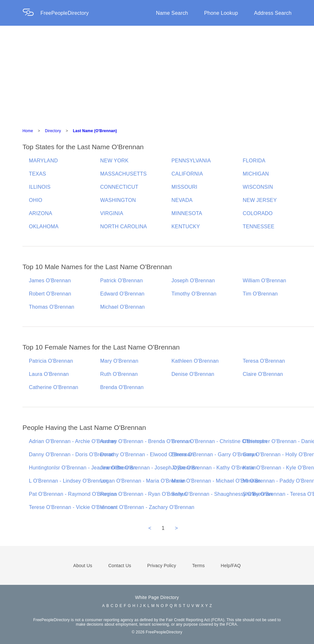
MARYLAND (43, 161)
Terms (198, 566)
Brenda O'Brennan (122, 387)
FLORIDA (254, 161)
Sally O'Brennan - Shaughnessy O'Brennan (222, 494)
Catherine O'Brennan (54, 387)
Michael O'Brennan (122, 307)
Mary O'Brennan (119, 361)
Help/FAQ (231, 566)
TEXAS (37, 174)
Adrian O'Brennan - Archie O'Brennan (73, 441)
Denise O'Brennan (193, 374)
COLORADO (258, 213)
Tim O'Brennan (260, 294)
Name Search (172, 13)
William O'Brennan (264, 281)
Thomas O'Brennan (52, 307)
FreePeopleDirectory (65, 13)
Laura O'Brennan (49, 374)
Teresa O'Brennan (264, 361)
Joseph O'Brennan (193, 281)
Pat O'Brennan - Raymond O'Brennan (73, 494)
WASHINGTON (118, 200)
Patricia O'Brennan (51, 361)
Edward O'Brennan (122, 294)
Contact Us (120, 566)
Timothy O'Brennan (194, 294)
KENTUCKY (186, 227)
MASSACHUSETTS (123, 174)
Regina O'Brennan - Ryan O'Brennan (144, 494)
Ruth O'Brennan (119, 374)
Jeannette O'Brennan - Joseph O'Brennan (149, 468)
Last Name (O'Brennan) (95, 131)
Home (28, 131)
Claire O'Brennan (263, 374)
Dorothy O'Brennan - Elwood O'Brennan (147, 454)
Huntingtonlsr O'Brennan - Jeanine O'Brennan (83, 468)
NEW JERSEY (260, 200)
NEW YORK (114, 161)
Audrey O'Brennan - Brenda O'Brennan (146, 441)
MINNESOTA (187, 213)
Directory (53, 131)
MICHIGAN (256, 174)
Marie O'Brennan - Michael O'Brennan (216, 481)
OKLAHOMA (44, 227)
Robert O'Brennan (50, 294)
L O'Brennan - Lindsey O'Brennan (68, 481)
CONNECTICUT (119, 187)
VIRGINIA (112, 213)
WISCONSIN (258, 187)
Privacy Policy (162, 566)
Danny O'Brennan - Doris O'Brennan (71, 454)
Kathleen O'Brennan (195, 361)
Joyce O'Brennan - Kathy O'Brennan (214, 468)
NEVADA (182, 200)
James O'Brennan (50, 281)
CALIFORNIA (187, 174)
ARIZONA (41, 213)
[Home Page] (31, 13)
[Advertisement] (157, 74)
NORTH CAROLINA (124, 227)
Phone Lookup (221, 13)
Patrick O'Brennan (122, 281)
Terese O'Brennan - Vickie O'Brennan (73, 507)
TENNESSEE (259, 227)
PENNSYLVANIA (191, 161)
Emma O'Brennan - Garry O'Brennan (214, 454)
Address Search (273, 13)
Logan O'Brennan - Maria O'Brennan (143, 481)
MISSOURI (184, 187)
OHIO (36, 200)
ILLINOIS (40, 187)
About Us (83, 566)
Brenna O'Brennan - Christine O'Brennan (219, 441)
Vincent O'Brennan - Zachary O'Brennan (147, 507)
